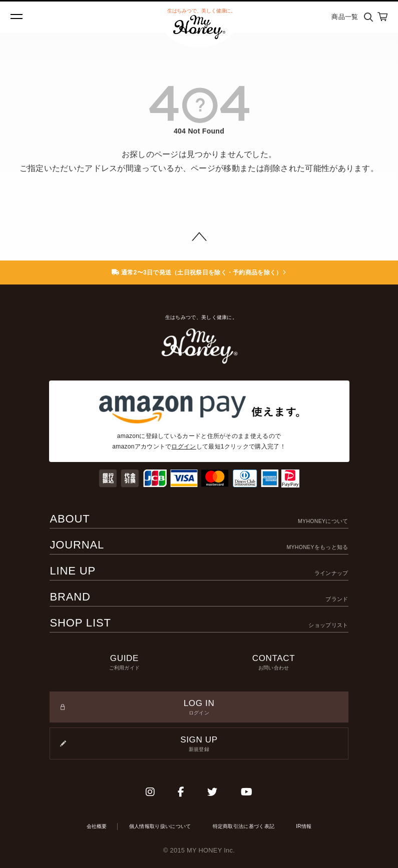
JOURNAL (199, 545)
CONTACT (274, 662)
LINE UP (199, 571)
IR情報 (304, 826)
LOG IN (199, 707)
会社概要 (97, 826)
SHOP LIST (199, 623)
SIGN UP (199, 744)
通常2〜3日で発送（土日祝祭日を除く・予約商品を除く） (199, 272)
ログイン (183, 446)
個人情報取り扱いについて (160, 826)
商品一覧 (345, 17)
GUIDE (124, 662)
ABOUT (199, 519)
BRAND (199, 597)
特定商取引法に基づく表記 (244, 826)
